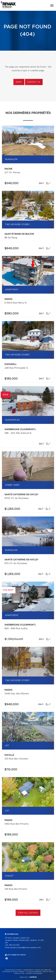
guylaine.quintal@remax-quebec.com (25, 948)
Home (19, 82)
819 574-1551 (14, 945)
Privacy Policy (48, 972)
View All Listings (28, 913)
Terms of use (19, 973)
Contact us (34, 82)
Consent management (34, 973)
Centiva (33, 977)
